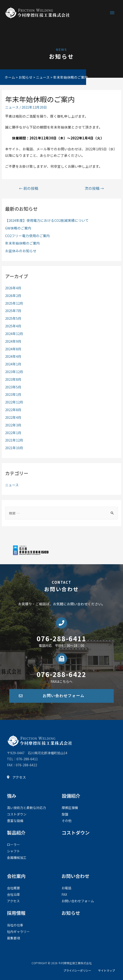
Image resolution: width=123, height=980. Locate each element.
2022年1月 (13, 433)
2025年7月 (13, 311)
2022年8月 (13, 410)
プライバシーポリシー (77, 970)
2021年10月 (14, 448)
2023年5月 (13, 387)
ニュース (12, 107)
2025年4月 (13, 326)
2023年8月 (13, 379)
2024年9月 (13, 341)
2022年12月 (14, 402)
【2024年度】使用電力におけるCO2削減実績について (47, 220)
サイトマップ (107, 970)
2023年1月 (13, 394)
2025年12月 (14, 303)
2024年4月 (13, 356)
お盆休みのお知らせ (21, 251)
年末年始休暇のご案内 (23, 243)
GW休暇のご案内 (18, 228)
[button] (61, 696)
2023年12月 (14, 372)
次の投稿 (94, 188)
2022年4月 (13, 417)
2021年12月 (14, 440)
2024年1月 (13, 364)
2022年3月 (13, 425)
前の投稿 (29, 188)
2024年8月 (13, 349)
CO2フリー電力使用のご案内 (28, 236)
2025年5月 (13, 318)
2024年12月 (14, 334)
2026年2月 (13, 295)
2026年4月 (13, 288)
